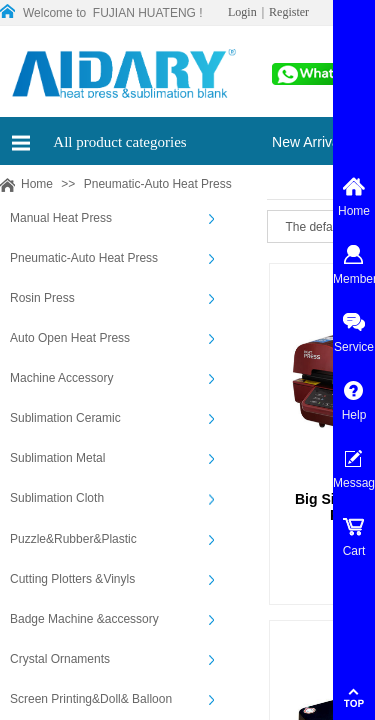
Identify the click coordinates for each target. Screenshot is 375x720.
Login (242, 12)
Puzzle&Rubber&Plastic (73, 539)
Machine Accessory (61, 378)
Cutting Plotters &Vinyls (72, 579)
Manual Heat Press (61, 218)
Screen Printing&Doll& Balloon (91, 699)
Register (289, 12)
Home (37, 184)
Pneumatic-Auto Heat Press (158, 184)
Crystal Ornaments (60, 659)
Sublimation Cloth (57, 498)
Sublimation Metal (57, 458)
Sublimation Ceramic (65, 418)
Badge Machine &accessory (84, 619)
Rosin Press (42, 298)
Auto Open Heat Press (70, 338)
